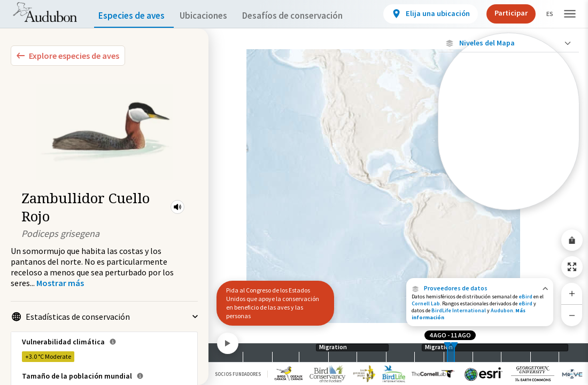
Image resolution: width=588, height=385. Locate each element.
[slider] (447, 353)
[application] (294, 192)
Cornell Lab (426, 303)
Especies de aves (134, 16)
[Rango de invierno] (509, 183)
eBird (525, 297)
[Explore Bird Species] (68, 56)
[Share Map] (572, 240)
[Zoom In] (572, 294)
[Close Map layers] (509, 43)
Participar (502, 13)
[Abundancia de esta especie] (509, 116)
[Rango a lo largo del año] (509, 202)
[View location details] (421, 14)
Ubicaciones (213, 16)
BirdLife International (459, 310)
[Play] (228, 343)
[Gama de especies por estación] (509, 147)
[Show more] (60, 283)
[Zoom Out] (572, 315)
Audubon (502, 310)
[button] (177, 207)
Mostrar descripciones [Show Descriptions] (509, 213)
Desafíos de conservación (309, 16)
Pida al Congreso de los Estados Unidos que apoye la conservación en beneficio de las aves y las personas (273, 303)
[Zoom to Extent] (572, 267)
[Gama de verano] (509, 165)
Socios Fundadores (238, 374)
